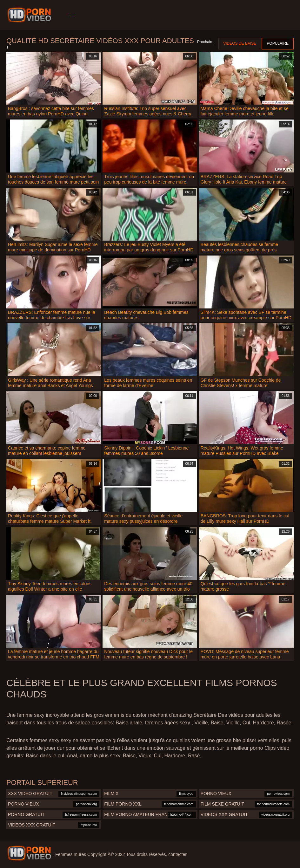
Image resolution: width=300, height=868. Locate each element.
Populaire (278, 43)
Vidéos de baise (240, 43)
